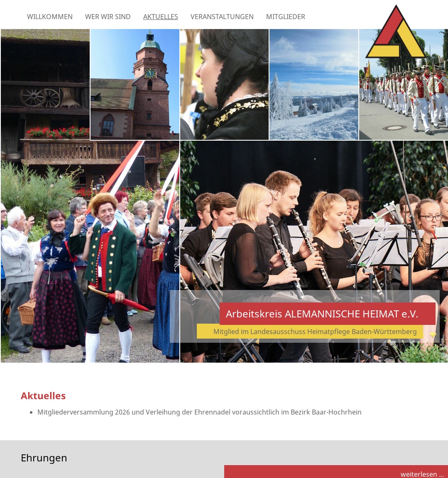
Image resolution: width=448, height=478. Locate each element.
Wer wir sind (108, 17)
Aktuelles (161, 17)
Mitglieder (286, 17)
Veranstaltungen (222, 17)
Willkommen (50, 17)
